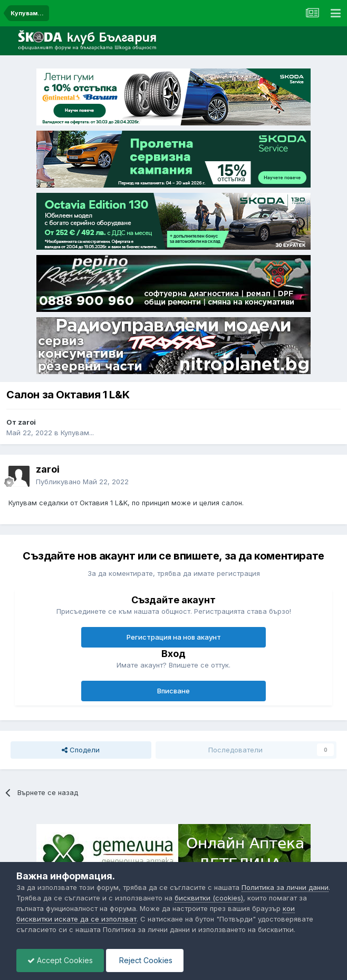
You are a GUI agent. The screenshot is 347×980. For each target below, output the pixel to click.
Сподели (81, 750)
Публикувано (82, 482)
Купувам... (77, 433)
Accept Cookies (60, 960)
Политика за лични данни (285, 887)
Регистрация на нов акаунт (174, 637)
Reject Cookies (145, 960)
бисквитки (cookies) (209, 898)
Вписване (173, 691)
